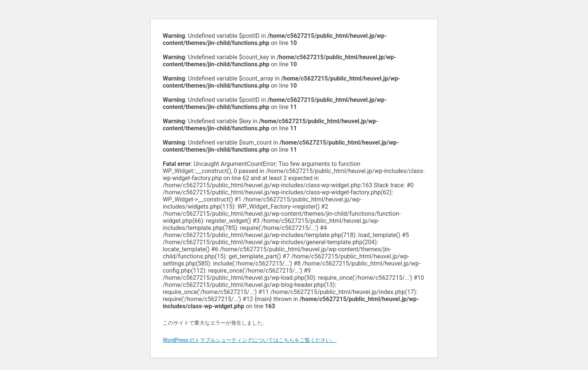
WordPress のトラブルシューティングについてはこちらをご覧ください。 (250, 340)
